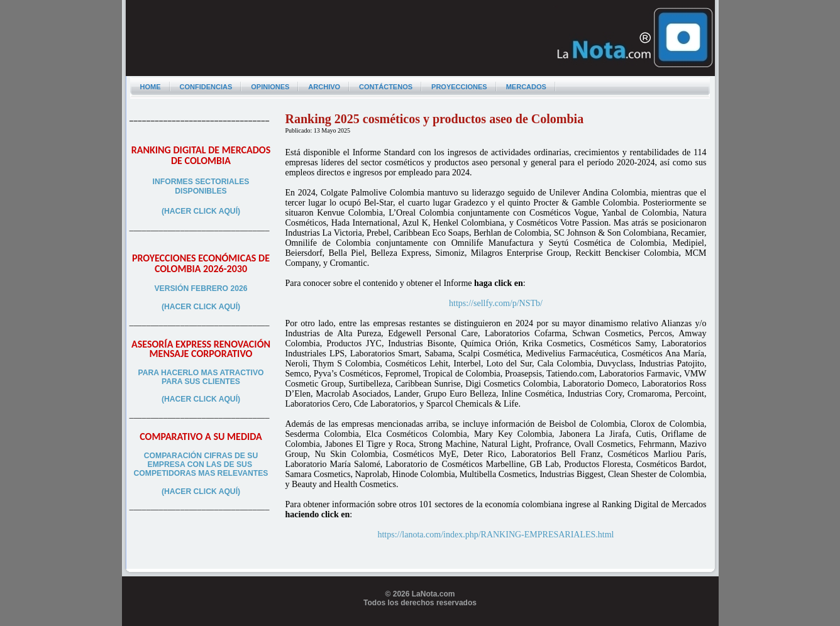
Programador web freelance (420, 621)
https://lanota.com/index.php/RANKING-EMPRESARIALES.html (495, 535)
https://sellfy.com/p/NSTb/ (496, 303)
